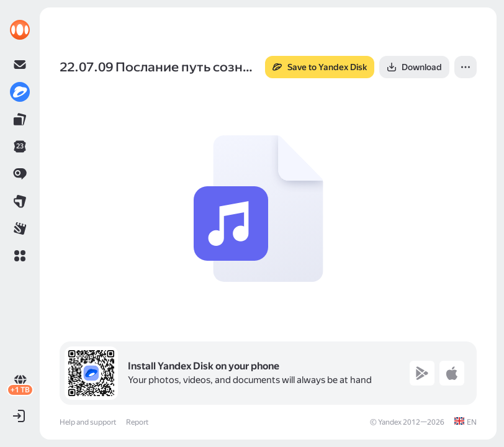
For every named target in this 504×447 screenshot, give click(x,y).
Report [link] (137, 422)
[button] (20, 256)
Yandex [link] (390, 422)
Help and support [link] (88, 422)
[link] (20, 30)
